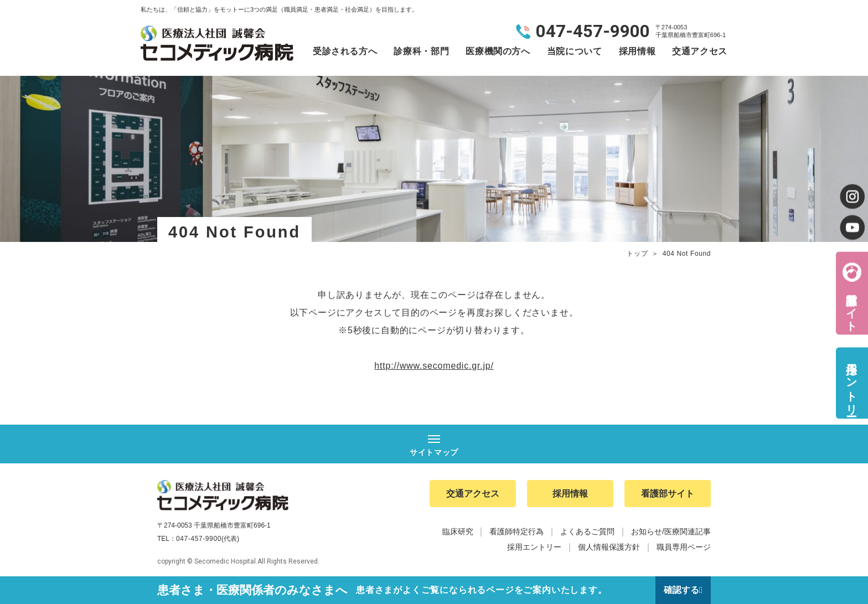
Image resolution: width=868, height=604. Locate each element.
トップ (637, 254)
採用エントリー (851, 383)
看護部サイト (851, 305)
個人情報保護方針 (609, 547)
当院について (575, 51)
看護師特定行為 (516, 531)
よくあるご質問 (587, 531)
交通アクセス (700, 51)
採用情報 (637, 51)
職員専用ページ (684, 547)
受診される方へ (345, 51)
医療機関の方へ (498, 51)
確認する (681, 590)
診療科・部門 (421, 51)
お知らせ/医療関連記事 (671, 531)
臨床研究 (458, 531)
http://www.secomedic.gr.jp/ (434, 366)
